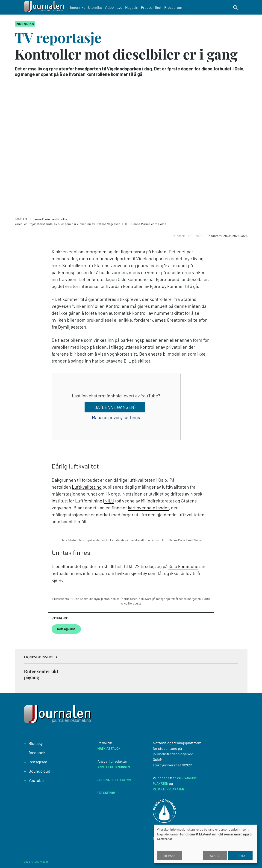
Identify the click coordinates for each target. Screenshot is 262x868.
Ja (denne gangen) (115, 407)
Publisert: (180, 236)
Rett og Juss (66, 629)
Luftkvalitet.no (87, 487)
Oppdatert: (215, 236)
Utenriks (95, 7)
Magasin (132, 7)
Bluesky (36, 743)
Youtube (36, 780)
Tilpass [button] (169, 856)
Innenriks (78, 7)
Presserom (174, 7)
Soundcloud (39, 771)
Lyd (120, 7)
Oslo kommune (183, 566)
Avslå (215, 856)
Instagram (38, 762)
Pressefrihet (152, 7)
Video (110, 7)
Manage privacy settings (116, 417)
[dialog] (206, 844)
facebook (37, 753)
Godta (240, 856)
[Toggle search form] (236, 7)
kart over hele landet (148, 508)
